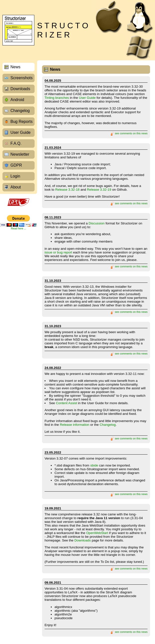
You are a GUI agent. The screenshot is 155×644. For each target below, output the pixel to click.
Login (15, 176)
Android (17, 100)
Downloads (20, 89)
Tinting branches (57, 98)
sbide (94, 465)
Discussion (97, 223)
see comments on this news (129, 133)
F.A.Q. (16, 143)
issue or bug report (58, 252)
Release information (75, 425)
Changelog (20, 111)
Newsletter (20, 154)
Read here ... (19, 228)
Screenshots (22, 78)
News (15, 67)
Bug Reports (22, 122)
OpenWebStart (97, 533)
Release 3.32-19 (99, 190)
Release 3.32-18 (67, 190)
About (16, 187)
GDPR (16, 165)
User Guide (21, 132)
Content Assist (67, 403)
